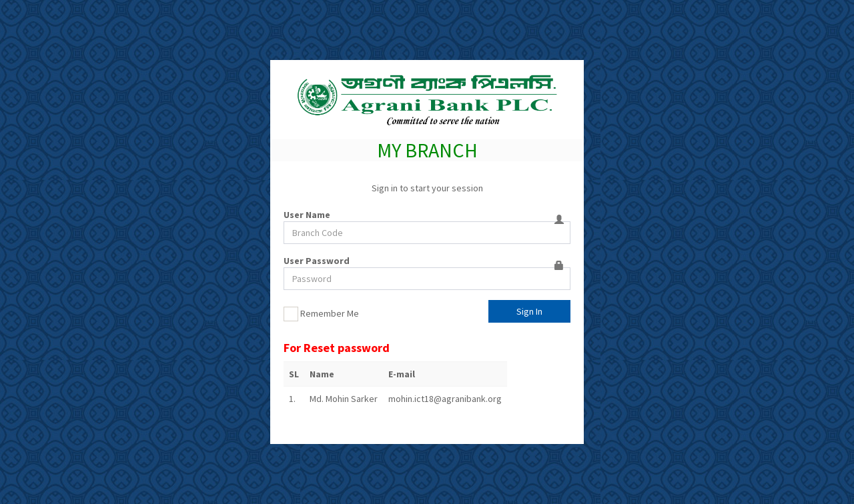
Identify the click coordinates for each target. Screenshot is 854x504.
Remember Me (321, 314)
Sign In (529, 311)
